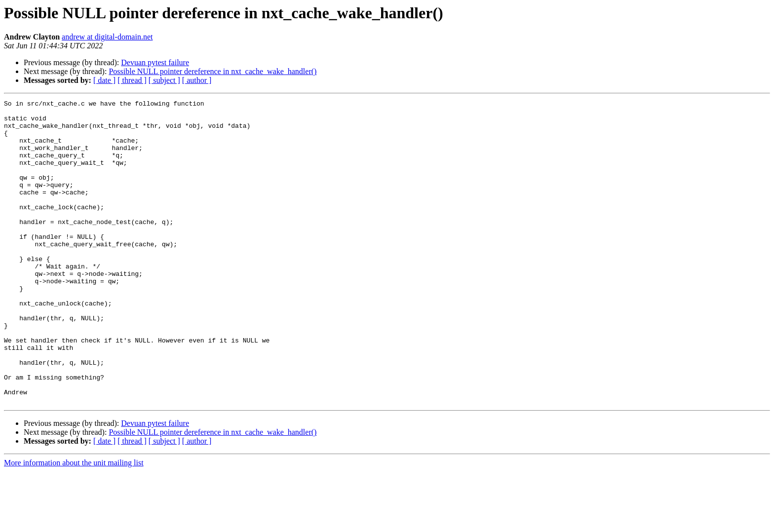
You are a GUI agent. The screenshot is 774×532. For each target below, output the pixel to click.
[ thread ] (132, 80)
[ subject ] (164, 80)
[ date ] (104, 80)
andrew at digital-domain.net (107, 37)
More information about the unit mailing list (74, 523)
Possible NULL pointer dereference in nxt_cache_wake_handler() (213, 71)
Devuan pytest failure (155, 62)
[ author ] (197, 80)
